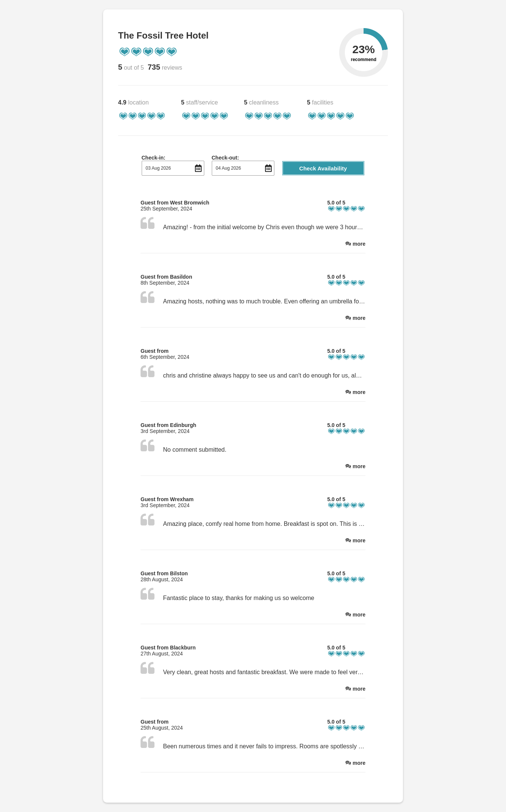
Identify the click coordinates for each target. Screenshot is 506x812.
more (359, 244)
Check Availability (323, 168)
